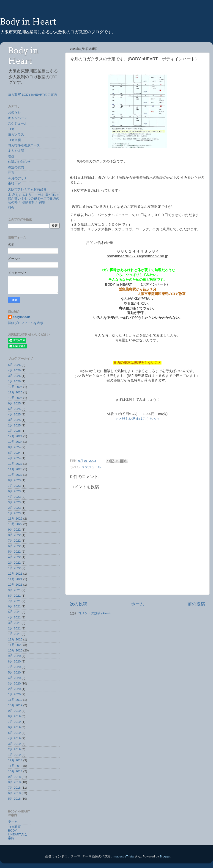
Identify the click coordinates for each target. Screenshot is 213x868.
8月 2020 (14, 661)
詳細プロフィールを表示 (26, 323)
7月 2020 (14, 667)
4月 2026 (14, 370)
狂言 (11, 173)
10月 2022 (15, 524)
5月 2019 (14, 733)
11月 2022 (15, 519)
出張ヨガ (14, 184)
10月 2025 (15, 398)
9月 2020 (14, 656)
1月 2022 (14, 568)
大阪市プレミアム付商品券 (27, 189)
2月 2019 (14, 749)
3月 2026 (14, 376)
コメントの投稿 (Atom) (94, 613)
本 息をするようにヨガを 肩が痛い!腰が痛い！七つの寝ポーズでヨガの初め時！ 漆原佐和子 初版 (34, 199)
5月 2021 (14, 612)
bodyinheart (21, 317)
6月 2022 (14, 546)
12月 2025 (15, 387)
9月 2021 (14, 590)
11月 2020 (15, 645)
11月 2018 (15, 766)
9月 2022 (14, 530)
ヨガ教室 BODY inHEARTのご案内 (33, 95)
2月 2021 (14, 628)
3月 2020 (14, 683)
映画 (11, 156)
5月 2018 (14, 799)
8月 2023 (14, 480)
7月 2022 (14, 541)
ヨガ (11, 129)
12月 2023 (15, 464)
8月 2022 (14, 535)
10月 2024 (15, 442)
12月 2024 (15, 436)
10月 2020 (15, 650)
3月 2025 (14, 420)
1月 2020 (14, 694)
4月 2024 (14, 458)
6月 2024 (14, 453)
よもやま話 (16, 151)
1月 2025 (14, 431)
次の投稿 (79, 604)
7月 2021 (14, 601)
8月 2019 (14, 716)
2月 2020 (14, 689)
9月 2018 (14, 777)
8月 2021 (14, 596)
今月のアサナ (18, 178)
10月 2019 (15, 705)
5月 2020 (14, 672)
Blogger (165, 856)
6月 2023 (14, 491)
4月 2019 (14, 738)
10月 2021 (15, 585)
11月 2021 (15, 579)
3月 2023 (14, 502)
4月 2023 (14, 497)
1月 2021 (14, 634)
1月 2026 (14, 381)
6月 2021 (14, 606)
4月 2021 (14, 617)
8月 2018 (14, 782)
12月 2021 (15, 574)
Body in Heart (28, 22)
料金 (11, 208)
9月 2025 (14, 403)
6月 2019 (14, 727)
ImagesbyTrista (123, 856)
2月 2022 (14, 563)
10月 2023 (15, 475)
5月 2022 (14, 552)
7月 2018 (14, 788)
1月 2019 (14, 755)
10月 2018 (15, 771)
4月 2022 (14, 557)
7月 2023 (14, 486)
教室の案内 (16, 167)
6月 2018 (14, 793)
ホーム (138, 604)
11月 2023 (15, 469)
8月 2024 (14, 447)
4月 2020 (14, 678)
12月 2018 (15, 760)
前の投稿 (196, 604)
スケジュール (91, 467)
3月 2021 (14, 623)
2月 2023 (14, 508)
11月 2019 (15, 700)
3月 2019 (14, 744)
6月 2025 (14, 409)
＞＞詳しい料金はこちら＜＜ (138, 419)
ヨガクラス (16, 135)
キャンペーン (18, 118)
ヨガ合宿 (14, 140)
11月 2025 (15, 392)
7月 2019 (14, 722)
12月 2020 (15, 639)
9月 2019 (14, 711)
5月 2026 (14, 365)
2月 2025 (14, 425)
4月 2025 (14, 414)
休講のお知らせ (19, 162)
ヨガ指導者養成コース (24, 145)
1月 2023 (14, 513)
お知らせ (14, 113)
